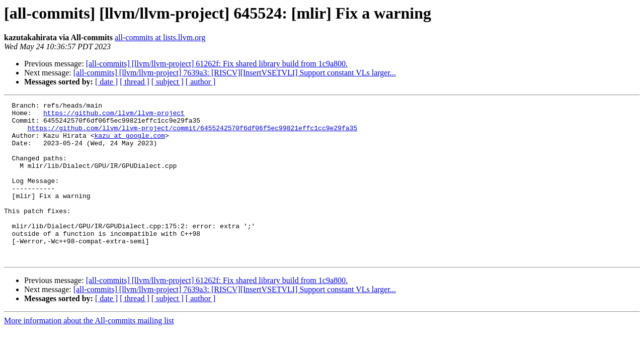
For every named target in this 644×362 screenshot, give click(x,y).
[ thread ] (135, 82)
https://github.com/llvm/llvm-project (114, 116)
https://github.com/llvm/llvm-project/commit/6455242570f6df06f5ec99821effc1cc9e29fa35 (192, 134)
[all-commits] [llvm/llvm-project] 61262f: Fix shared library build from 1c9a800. (217, 64)
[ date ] (106, 82)
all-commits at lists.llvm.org (160, 37)
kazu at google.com (129, 143)
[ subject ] (168, 82)
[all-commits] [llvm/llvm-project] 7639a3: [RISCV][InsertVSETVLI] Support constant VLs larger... (235, 73)
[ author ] (201, 82)
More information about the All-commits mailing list (89, 352)
